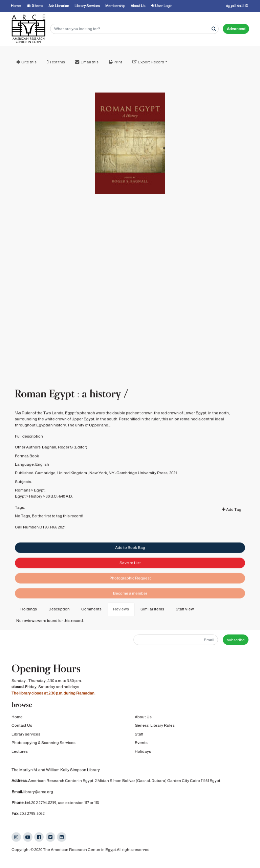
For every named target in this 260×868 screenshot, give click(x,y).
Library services (26, 735)
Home (17, 718)
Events (141, 744)
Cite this (29, 62)
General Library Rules (155, 727)
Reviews (121, 609)
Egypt (20, 509)
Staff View (185, 609)
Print (118, 62)
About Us (143, 718)
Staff (139, 735)
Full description (29, 449)
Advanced (236, 29)
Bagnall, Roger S (57, 460)
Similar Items (152, 609)
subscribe (236, 640)
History (36, 509)
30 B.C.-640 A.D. (59, 509)
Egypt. (40, 503)
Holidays (143, 753)
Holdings (29, 609)
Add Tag (232, 522)
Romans (23, 503)
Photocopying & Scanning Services (44, 744)
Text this (57, 62)
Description (59, 609)
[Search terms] (134, 29)
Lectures (20, 753)
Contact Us (22, 727)
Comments (91, 609)
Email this (90, 62)
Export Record (151, 62)
